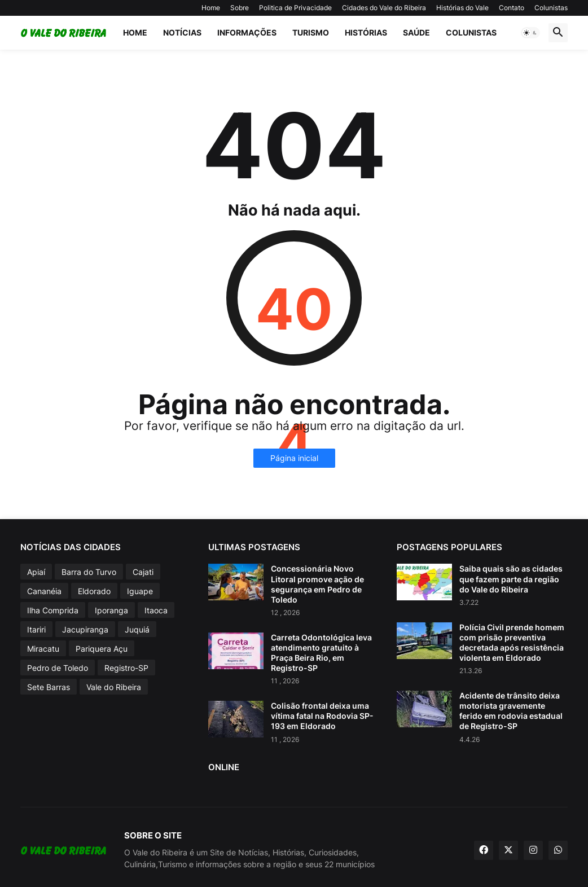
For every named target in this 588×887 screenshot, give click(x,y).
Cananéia (44, 591)
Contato (512, 8)
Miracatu (43, 649)
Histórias (366, 32)
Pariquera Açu (102, 649)
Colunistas (551, 8)
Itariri (36, 629)
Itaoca (156, 610)
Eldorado (94, 591)
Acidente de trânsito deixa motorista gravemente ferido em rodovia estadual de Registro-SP (511, 711)
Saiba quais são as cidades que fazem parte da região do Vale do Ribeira (511, 579)
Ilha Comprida (53, 610)
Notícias (182, 32)
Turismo (311, 32)
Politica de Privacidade (295, 8)
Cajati (143, 572)
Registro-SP (126, 668)
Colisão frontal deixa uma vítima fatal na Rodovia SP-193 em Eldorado (322, 716)
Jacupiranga (85, 629)
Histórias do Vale (462, 8)
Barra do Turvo (89, 572)
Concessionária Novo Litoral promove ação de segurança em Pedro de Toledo (317, 584)
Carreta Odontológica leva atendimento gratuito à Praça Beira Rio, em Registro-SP (321, 653)
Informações (247, 32)
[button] (530, 33)
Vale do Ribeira (114, 687)
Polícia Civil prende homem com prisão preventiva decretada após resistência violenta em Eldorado (512, 643)
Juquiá (137, 629)
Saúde (416, 32)
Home (211, 8)
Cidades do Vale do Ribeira (384, 8)
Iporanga (111, 610)
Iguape (140, 591)
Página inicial (294, 458)
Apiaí (36, 572)
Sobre (240, 8)
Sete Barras (49, 687)
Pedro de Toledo (58, 668)
